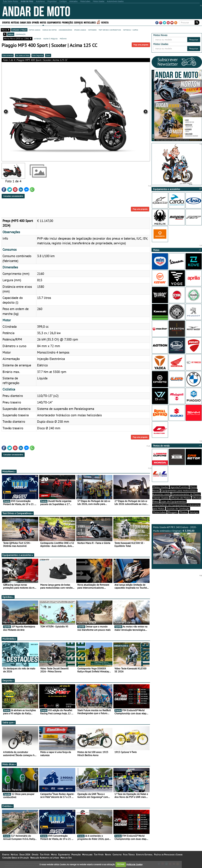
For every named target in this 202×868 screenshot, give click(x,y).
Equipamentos (54, 22)
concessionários (65, 30)
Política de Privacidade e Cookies (168, 855)
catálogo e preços (19, 30)
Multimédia (9, 639)
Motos (43, 22)
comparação (21, 34)
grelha (11, 34)
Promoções (67, 22)
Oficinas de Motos (181, 498)
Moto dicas (9, 764)
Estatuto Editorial (144, 855)
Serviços (78, 22)
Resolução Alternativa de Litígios (45, 858)
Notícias (15, 22)
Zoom (48, 55)
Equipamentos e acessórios (18, 555)
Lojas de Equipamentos (173, 501)
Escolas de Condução (178, 508)
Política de (134, 864)
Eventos (6, 22)
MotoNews (9, 471)
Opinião (35, 22)
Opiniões (8, 597)
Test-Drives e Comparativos (18, 513)
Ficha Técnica (129, 855)
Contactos (117, 855)
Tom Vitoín (45, 855)
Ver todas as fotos (23, 55)
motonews (92, 30)
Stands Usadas (161, 498)
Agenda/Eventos (179, 487)
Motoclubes (90, 22)
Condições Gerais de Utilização (16, 858)
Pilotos (184, 512)
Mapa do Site (66, 858)
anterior (37, 39)
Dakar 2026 (25, 22)
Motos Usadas (161, 487)
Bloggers (173, 512)
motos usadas (35, 30)
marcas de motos (49, 30)
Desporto (8, 681)
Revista (105, 22)
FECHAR (121, 864)
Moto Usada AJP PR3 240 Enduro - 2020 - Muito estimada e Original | (177, 545)
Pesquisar (194, 40)
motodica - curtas (131, 30)
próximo (63, 39)
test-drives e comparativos (110, 30)
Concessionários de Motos (186, 494)
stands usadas (80, 30)
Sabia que (9, 722)
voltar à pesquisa (50, 39)
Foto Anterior (8, 55)
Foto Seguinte (38, 55)
